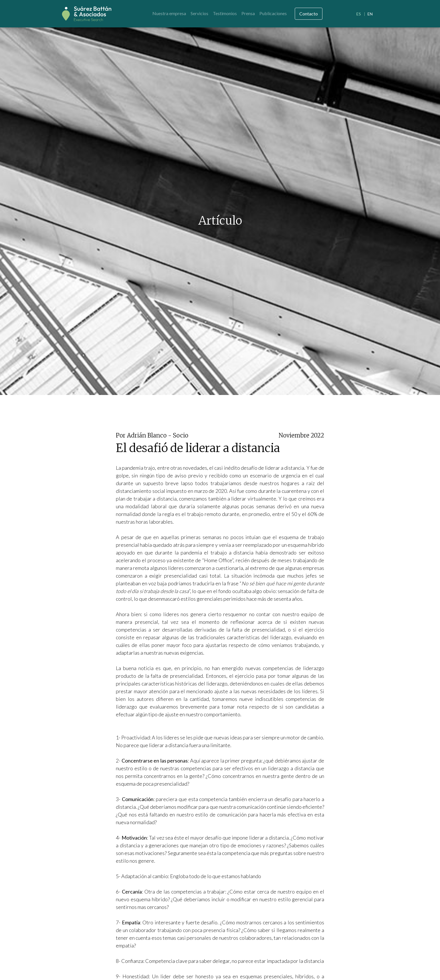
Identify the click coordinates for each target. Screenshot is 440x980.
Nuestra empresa (169, 13)
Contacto (309, 14)
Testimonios (225, 13)
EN (370, 14)
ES (359, 14)
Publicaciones (273, 13)
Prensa (248, 13)
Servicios (199, 13)
